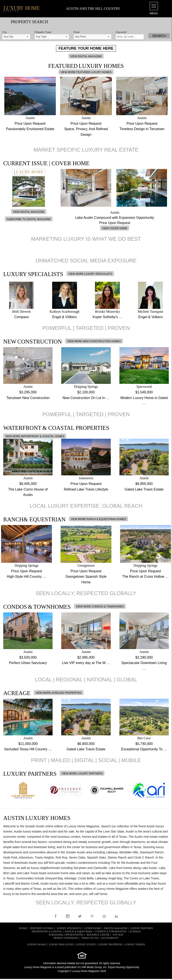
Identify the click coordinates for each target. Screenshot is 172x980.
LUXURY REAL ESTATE (61, 945)
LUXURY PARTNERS (142, 928)
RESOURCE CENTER (98, 935)
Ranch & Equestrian (79, 932)
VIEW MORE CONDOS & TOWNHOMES (100, 607)
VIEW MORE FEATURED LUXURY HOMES (86, 72)
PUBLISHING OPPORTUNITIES (66, 935)
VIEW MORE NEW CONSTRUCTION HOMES (94, 341)
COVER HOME (92, 928)
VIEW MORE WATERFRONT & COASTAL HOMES (35, 436)
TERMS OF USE (90, 938)
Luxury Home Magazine (38, 967)
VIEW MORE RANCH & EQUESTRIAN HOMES (98, 519)
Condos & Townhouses (111, 932)
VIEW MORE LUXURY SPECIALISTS (90, 274)
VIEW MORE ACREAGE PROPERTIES (59, 693)
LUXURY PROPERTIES (110, 945)
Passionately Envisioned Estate (30, 129)
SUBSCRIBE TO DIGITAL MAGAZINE (29, 219)
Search (159, 36)
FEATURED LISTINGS (42, 928)
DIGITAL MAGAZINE (116, 928)
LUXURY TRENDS (135, 945)
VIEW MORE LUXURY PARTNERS (82, 774)
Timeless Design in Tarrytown (142, 129)
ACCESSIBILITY (110, 938)
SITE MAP (118, 935)
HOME (23, 928)
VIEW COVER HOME (115, 228)
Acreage (135, 932)
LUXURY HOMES (37, 945)
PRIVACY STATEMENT (66, 938)
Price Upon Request (30, 124)
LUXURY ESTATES (86, 945)
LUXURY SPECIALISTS (69, 928)
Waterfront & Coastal (47, 932)
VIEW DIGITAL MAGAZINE (86, 56)
